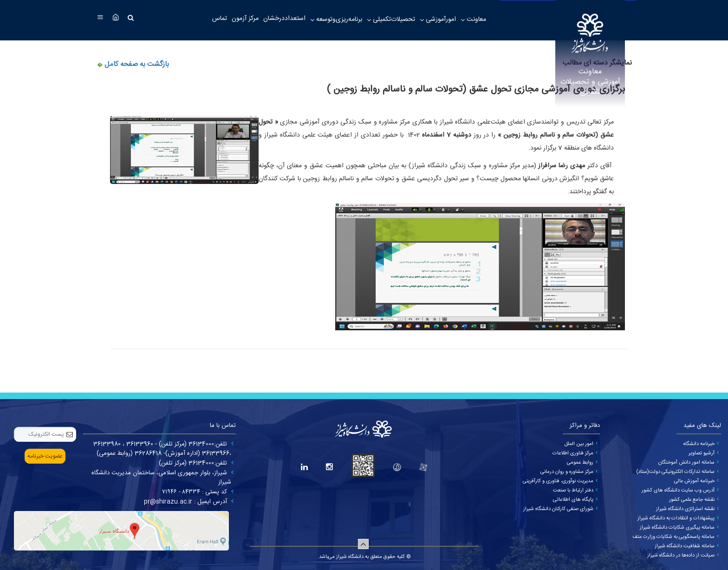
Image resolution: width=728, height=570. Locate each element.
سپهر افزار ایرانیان (352, 565)
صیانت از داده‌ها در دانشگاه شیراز (681, 556)
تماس (220, 19)
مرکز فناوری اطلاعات (573, 453)
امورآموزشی (440, 20)
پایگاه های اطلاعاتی (573, 500)
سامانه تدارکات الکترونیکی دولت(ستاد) (675, 472)
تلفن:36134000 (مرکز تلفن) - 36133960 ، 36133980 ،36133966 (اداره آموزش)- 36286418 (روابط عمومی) (162, 449)
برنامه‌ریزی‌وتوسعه (338, 20)
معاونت (475, 20)
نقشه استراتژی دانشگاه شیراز (685, 509)
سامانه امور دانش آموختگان (686, 463)
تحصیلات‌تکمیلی (393, 20)
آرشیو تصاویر (702, 453)
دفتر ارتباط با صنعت (573, 491)
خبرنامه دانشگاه (699, 444)
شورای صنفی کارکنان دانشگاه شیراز (558, 509)
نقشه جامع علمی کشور (692, 500)
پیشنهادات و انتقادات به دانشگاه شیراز (676, 518)
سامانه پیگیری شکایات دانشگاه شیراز (677, 528)
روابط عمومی (580, 463)
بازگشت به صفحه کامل (137, 64)
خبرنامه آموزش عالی (694, 481)
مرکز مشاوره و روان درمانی (567, 472)
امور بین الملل (579, 444)
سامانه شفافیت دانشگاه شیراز (685, 546)
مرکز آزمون (245, 19)
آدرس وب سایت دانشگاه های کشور (678, 491)
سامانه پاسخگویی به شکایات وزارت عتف (673, 537)
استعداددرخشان (284, 19)
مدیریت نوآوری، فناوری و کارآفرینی (558, 481)
